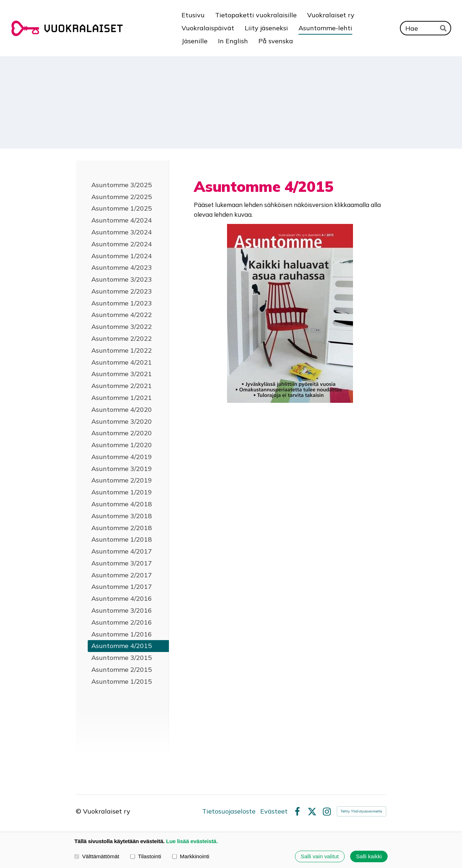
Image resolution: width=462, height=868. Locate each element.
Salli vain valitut (320, 856)
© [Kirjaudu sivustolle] (79, 811)
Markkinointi (191, 856)
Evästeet (274, 811)
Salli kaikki (369, 856)
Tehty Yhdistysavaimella (361, 811)
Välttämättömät (97, 856)
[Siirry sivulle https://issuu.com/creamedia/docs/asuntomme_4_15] (290, 313)
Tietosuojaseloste (229, 811)
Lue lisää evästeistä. (192, 841)
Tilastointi (146, 856)
